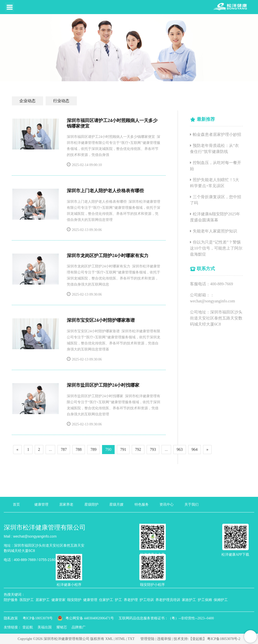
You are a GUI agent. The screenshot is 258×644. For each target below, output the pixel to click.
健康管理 (41, 505)
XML (109, 639)
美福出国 (45, 627)
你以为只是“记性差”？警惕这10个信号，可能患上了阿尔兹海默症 (216, 248)
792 (138, 449)
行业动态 (61, 101)
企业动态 (27, 101)
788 (79, 449)
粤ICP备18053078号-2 (224, 639)
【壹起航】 (198, 639)
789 (93, 449)
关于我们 (191, 505)
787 (64, 449)
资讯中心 (181, 76)
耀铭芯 (62, 627)
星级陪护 (91, 505)
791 (123, 449)
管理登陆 (147, 639)
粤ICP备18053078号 (38, 618)
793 (153, 449)
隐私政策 (11, 618)
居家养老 (66, 505)
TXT (131, 639)
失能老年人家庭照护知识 (215, 231)
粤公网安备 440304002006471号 (86, 618)
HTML (120, 639)
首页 (166, 76)
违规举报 (164, 639)
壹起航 (28, 627)
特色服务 (142, 505)
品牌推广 (79, 627)
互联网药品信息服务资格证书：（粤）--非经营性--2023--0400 (166, 618)
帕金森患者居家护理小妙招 (217, 134)
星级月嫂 (116, 505)
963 (180, 449)
